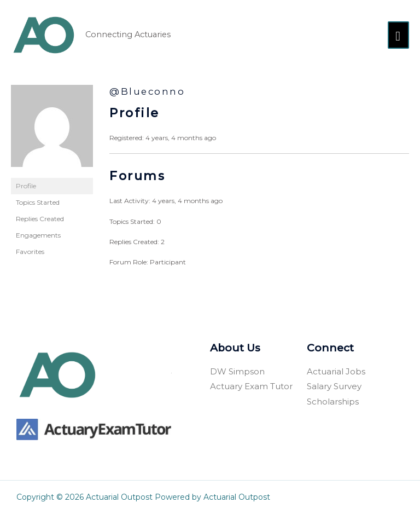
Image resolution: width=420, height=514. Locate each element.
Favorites (30, 252)
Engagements (38, 235)
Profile (26, 186)
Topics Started (38, 202)
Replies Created (40, 219)
